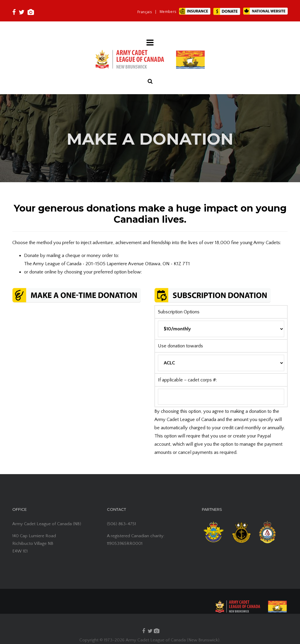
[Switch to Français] (145, 12)
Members (168, 12)
